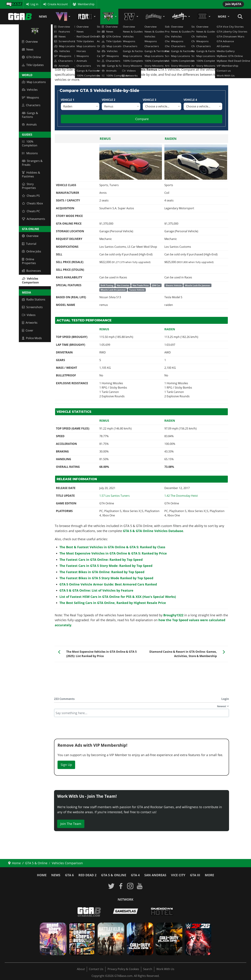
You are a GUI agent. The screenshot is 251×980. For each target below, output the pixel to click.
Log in (34, 4)
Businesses (31, 271)
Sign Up (66, 765)
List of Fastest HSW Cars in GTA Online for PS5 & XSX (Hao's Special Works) (118, 597)
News (43, 17)
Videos (29, 315)
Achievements (34, 219)
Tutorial (29, 244)
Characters (31, 105)
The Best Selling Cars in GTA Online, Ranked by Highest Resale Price (113, 603)
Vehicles (30, 90)
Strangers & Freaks (32, 163)
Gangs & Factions (30, 115)
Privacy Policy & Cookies (123, 969)
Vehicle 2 (109, 100)
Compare (142, 119)
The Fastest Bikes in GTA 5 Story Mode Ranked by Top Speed (106, 578)
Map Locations (34, 82)
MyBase (11, 4)
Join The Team (71, 824)
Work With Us (165, 969)
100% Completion (30, 143)
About (81, 969)
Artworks (30, 323)
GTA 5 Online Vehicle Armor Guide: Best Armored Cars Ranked (108, 584)
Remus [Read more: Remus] (105, 139)
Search (148, 969)
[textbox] (142, 713)
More (222, 17)
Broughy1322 (173, 615)
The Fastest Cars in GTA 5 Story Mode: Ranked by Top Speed (106, 566)
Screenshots (32, 307)
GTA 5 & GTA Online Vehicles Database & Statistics (88, 48)
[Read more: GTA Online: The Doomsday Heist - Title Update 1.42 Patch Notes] (181, 496)
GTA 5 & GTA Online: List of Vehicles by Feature (96, 590)
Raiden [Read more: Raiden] (171, 139)
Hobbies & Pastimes (31, 174)
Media (26, 292)
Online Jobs (32, 251)
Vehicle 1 (68, 100)
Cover (28, 330)
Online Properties (29, 261)
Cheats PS (31, 196)
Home (42, 875)
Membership (86, 4)
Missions (30, 153)
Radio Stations (34, 299)
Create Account (58, 4)
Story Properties (29, 186)
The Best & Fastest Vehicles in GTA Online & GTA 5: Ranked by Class (112, 547)
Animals (29, 124)
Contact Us (96, 969)
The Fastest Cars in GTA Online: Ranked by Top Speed (101, 560)
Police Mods (32, 338)
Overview (30, 42)
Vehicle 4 (190, 100)
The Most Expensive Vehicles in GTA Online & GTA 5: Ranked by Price (113, 553)
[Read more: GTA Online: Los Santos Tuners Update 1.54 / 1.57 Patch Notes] (115, 496)
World (27, 75)
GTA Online (31, 57)
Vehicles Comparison (30, 280)
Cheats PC (31, 211)
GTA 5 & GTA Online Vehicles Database (153, 531)
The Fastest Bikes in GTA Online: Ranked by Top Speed (102, 572)
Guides (27, 135)
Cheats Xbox (32, 203)
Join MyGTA (233, 4)
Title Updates (33, 65)
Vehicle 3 (149, 100)
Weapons (31, 97)
